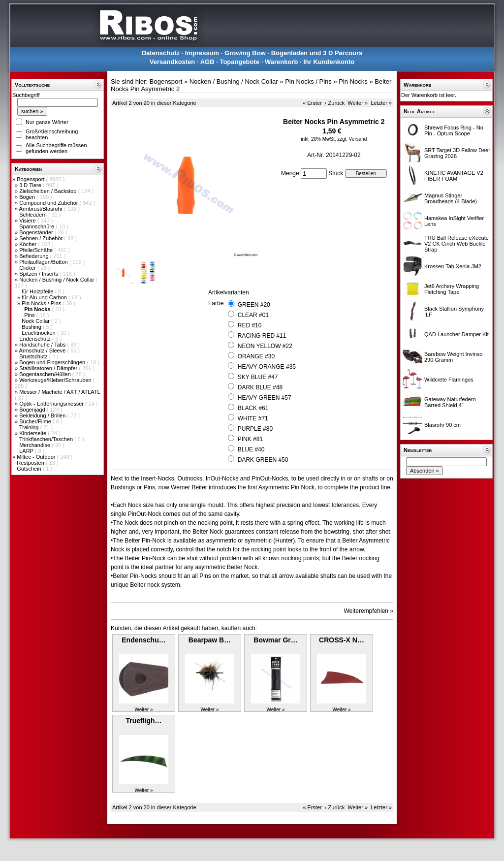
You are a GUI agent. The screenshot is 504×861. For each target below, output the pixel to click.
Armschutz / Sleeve (43, 351)
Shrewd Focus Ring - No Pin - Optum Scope (454, 130)
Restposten (31, 463)
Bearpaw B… (210, 640)
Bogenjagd (33, 410)
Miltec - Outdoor (37, 457)
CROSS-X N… (342, 640)
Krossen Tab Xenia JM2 (453, 266)
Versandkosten (173, 62)
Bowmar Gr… (275, 640)
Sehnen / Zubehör (42, 238)
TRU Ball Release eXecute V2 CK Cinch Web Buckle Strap (457, 244)
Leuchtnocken (39, 333)
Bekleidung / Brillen (43, 415)
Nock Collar (36, 321)
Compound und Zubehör (49, 203)
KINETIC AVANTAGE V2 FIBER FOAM (454, 176)
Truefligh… (143, 721)
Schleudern (34, 215)
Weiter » (358, 103)
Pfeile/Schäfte (37, 250)
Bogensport (31, 179)
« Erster (312, 103)
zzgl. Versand (352, 139)
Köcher (29, 244)
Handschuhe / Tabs (43, 345)
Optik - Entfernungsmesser (52, 404)
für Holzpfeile (38, 291)
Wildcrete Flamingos (449, 380)
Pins (30, 315)
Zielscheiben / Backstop (48, 191)
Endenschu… (143, 640)
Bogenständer (37, 232)
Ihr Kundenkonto (329, 62)
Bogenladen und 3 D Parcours (317, 53)
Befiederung (34, 256)
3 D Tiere (31, 185)
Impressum (202, 53)
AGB (207, 62)
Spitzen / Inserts (39, 274)
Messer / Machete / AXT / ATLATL (60, 392)
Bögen (28, 197)
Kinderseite (33, 433)
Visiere (28, 221)
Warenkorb (281, 62)
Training (30, 427)
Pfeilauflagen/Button (44, 262)
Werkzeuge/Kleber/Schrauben (56, 380)
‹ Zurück (335, 103)
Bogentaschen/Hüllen (46, 374)
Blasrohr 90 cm (442, 425)
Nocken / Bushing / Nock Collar (57, 280)
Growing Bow (245, 53)
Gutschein (30, 469)
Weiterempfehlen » (369, 611)
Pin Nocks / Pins (42, 303)
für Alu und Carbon (45, 297)
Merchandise (35, 445)
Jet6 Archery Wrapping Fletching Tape (452, 289)
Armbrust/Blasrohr (42, 209)
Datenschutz (161, 53)
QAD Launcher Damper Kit (457, 334)
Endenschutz (36, 339)
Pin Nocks (353, 81)
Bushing (32, 327)
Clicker (28, 268)
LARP (27, 451)
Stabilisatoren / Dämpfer (49, 368)
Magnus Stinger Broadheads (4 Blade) (451, 198)
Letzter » (381, 103)
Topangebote (239, 62)
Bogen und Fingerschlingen (53, 362)
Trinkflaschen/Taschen (47, 439)
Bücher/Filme (36, 421)
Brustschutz (34, 356)
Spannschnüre (37, 226)
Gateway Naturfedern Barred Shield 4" (450, 402)
